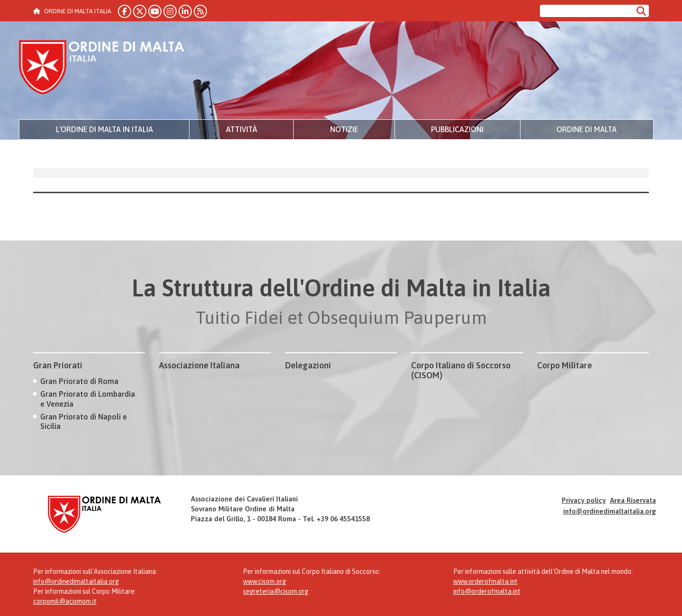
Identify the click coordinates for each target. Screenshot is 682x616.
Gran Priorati (58, 365)
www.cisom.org (265, 581)
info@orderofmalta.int (487, 591)
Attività (242, 129)
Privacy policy (584, 500)
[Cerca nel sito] (587, 11)
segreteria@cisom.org (276, 591)
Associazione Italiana (199, 365)
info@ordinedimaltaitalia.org (610, 511)
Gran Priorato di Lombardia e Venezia (88, 399)
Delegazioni (308, 365)
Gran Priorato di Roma (79, 381)
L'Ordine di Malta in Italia (104, 129)
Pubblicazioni (457, 129)
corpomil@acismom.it (65, 601)
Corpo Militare (565, 365)
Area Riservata (633, 500)
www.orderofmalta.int (485, 581)
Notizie (344, 129)
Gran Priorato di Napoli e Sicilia (84, 422)
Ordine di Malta (587, 129)
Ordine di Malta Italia (102, 69)
